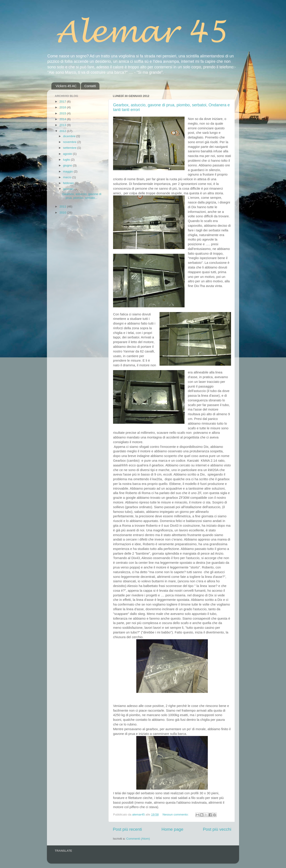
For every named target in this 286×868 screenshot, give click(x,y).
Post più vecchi (217, 829)
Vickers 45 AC (66, 86)
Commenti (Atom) (138, 839)
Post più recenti (127, 829)
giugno (68, 165)
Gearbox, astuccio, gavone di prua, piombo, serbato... (82, 196)
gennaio (69, 189)
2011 (63, 207)
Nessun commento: (176, 815)
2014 (63, 119)
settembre (70, 148)
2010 (63, 213)
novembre (70, 142)
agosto (68, 154)
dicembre (70, 136)
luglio (67, 160)
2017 (63, 102)
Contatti (90, 86)
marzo (68, 177)
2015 (63, 113)
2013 (63, 125)
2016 (63, 107)
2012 (63, 131)
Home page (172, 829)
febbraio (69, 183)
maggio (68, 171)
